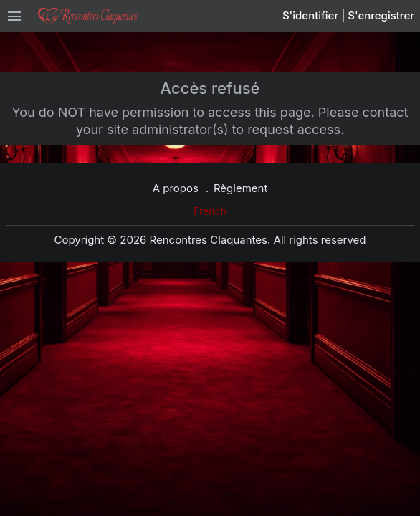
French (210, 211)
